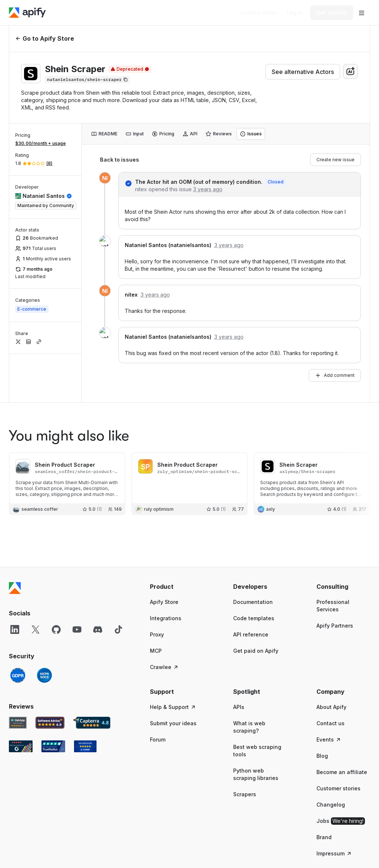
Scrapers (245, 745)
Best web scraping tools (257, 702)
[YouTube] (77, 581)
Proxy (157, 586)
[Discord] (98, 581)
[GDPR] (18, 626)
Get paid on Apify (256, 602)
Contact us (331, 674)
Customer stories (338, 739)
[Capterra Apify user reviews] (92, 674)
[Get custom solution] (259, 13)
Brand (324, 788)
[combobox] (351, 71)
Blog (322, 707)
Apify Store (164, 553)
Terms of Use (173, 846)
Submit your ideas (173, 674)
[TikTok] (118, 581)
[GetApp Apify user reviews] (18, 674)
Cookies (313, 846)
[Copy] (87, 80)
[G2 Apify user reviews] (21, 698)
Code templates (254, 569)
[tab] (104, 134)
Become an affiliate (342, 723)
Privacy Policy (222, 846)
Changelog (331, 756)
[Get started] (332, 13)
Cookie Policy (271, 846)
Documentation (253, 553)
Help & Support (173, 658)
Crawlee (164, 618)
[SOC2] (44, 626)
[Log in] (295, 13)
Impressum (334, 805)
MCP (156, 602)
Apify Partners (335, 577)
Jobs (341, 772)
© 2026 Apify (354, 846)
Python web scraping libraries (256, 725)
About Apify (331, 658)
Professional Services (333, 557)
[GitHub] (56, 581)
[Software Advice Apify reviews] (50, 674)
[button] (177, 538)
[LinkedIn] (15, 581)
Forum (158, 691)
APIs (239, 658)
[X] (36, 581)
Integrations (166, 569)
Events (329, 691)
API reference (251, 586)
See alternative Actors (303, 72)
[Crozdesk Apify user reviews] (85, 698)
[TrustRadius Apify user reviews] (53, 698)
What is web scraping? (249, 678)
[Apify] (27, 13)
